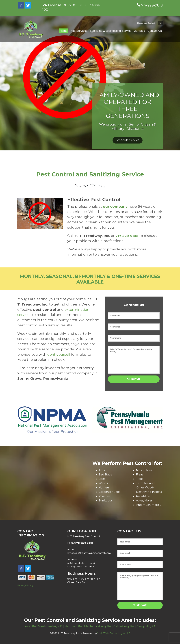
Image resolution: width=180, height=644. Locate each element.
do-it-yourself (59, 354)
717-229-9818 (84, 543)
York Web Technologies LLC (114, 633)
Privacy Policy (25, 585)
